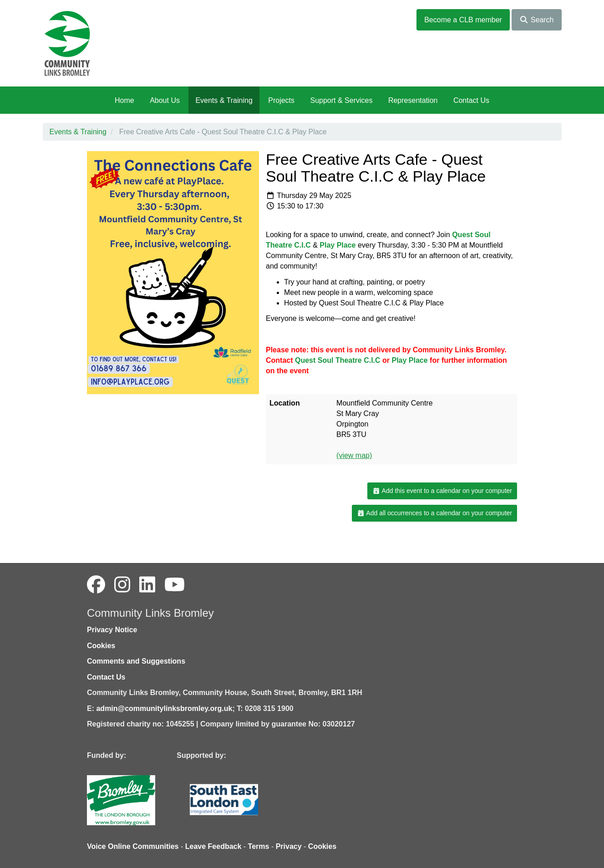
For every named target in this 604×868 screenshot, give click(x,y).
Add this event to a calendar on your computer (442, 491)
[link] (338, 245)
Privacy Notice (112, 630)
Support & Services (342, 100)
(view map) (354, 455)
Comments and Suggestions (136, 661)
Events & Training (224, 100)
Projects (281, 100)
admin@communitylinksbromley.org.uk (164, 708)
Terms (259, 846)
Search (536, 20)
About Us (165, 100)
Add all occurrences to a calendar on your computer (434, 513)
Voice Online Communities (133, 846)
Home (124, 100)
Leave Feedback (213, 846)
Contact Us (471, 100)
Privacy (289, 846)
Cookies (101, 646)
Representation (413, 100)
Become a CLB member (463, 20)
